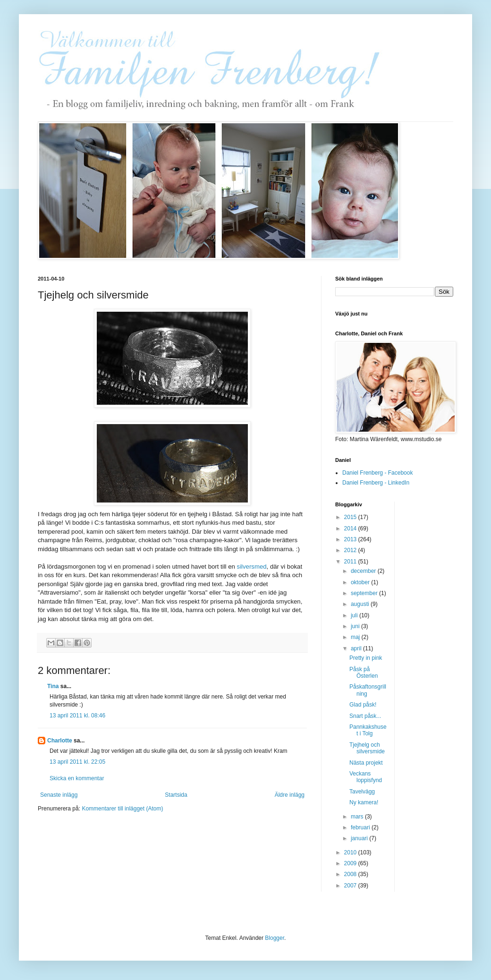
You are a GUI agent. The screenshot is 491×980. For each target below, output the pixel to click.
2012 (351, 550)
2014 (351, 528)
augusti (361, 604)
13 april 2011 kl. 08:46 (77, 716)
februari (361, 827)
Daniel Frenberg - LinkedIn (376, 483)
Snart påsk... (365, 716)
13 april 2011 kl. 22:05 (77, 762)
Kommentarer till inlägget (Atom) (122, 809)
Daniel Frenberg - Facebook (377, 473)
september (365, 593)
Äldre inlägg (290, 795)
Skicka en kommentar (77, 778)
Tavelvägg (362, 792)
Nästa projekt (366, 763)
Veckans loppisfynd (366, 777)
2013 (351, 539)
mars (358, 817)
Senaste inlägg (59, 795)
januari (360, 838)
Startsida (176, 795)
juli (355, 615)
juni (356, 626)
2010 (351, 852)
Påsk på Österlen (364, 673)
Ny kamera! (364, 802)
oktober (361, 582)
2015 (351, 517)
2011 (351, 562)
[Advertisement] (440, 643)
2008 (351, 874)
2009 (351, 863)
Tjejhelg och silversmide (367, 748)
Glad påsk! (363, 705)
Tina (54, 686)
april (357, 648)
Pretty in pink (366, 658)
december (364, 571)
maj (356, 637)
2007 (351, 886)
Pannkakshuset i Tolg (368, 730)
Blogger (275, 938)
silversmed (252, 567)
